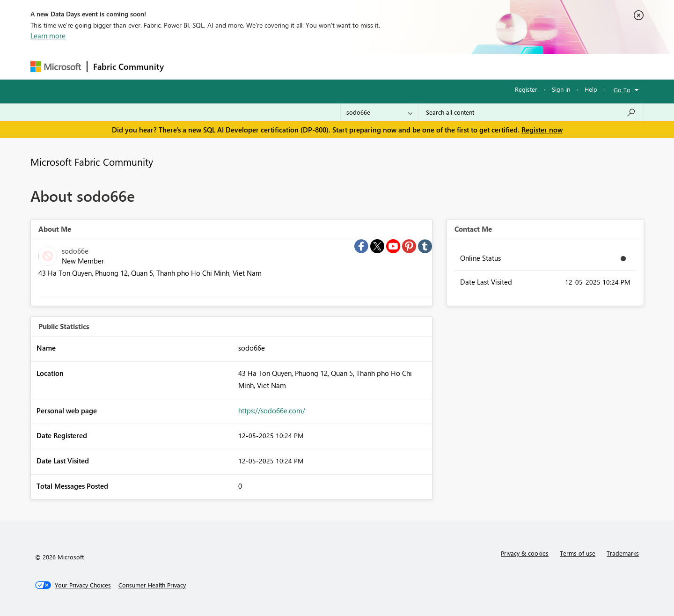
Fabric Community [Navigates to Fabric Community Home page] (128, 66)
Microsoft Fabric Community (92, 161)
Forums (185, 66)
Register (526, 89)
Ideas (265, 66)
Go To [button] (622, 90)
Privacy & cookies (525, 553)
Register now (542, 130)
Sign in (561, 89)
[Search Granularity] (379, 112)
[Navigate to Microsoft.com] (56, 67)
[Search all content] (531, 112)
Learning (384, 66)
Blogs (348, 66)
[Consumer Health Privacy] (152, 585)
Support (424, 66)
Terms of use (578, 553)
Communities (306, 66)
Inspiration (226, 66)
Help (591, 89)
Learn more (48, 36)
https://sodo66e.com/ (272, 411)
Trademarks (623, 553)
